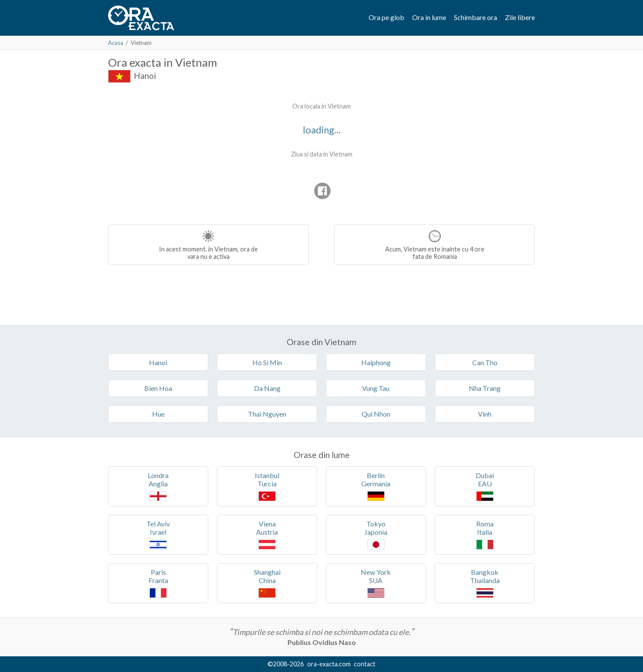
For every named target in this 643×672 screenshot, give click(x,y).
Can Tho (485, 362)
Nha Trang (485, 388)
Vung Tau (376, 388)
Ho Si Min (267, 362)
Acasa (116, 43)
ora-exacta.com (329, 664)
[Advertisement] (181, 153)
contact (365, 664)
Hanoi (145, 76)
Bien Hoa (158, 388)
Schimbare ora (475, 17)
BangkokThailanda (485, 583)
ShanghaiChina (267, 583)
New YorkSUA (376, 583)
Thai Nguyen (267, 414)
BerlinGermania (376, 486)
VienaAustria (267, 535)
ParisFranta (158, 583)
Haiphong (376, 362)
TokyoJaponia (376, 535)
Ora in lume (429, 17)
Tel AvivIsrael (158, 535)
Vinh (485, 414)
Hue (158, 414)
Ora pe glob (386, 17)
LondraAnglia (158, 486)
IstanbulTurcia (267, 486)
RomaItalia (485, 535)
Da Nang (267, 388)
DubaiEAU (485, 486)
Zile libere (520, 17)
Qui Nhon (376, 414)
